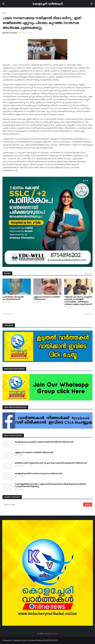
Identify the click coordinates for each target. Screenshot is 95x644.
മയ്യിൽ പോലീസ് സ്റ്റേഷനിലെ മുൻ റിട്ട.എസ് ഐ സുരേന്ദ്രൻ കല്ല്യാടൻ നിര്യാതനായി (51, 463)
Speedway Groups (51, 634)
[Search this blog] (43, 505)
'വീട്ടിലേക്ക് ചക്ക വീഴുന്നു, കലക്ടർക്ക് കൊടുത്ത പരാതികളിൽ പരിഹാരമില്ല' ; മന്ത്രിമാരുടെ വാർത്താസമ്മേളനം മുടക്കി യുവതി (78, 300)
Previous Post (9, 314)
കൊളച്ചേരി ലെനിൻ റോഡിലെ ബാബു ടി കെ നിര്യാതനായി (38, 473)
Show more (89, 273)
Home (4, 13)
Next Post (88, 314)
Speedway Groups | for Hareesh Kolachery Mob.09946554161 (36, 640)
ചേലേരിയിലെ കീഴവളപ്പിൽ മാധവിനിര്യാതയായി (13, 298)
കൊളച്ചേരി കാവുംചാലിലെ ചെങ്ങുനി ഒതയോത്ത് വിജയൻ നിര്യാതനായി (44, 442)
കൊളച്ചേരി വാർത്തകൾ (47, 4)
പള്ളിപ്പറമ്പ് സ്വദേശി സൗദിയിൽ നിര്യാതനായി (46, 298)
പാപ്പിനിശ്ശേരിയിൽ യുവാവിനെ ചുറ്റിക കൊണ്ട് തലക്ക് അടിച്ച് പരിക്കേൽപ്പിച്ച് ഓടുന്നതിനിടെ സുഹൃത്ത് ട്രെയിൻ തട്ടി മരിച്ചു (50, 485)
